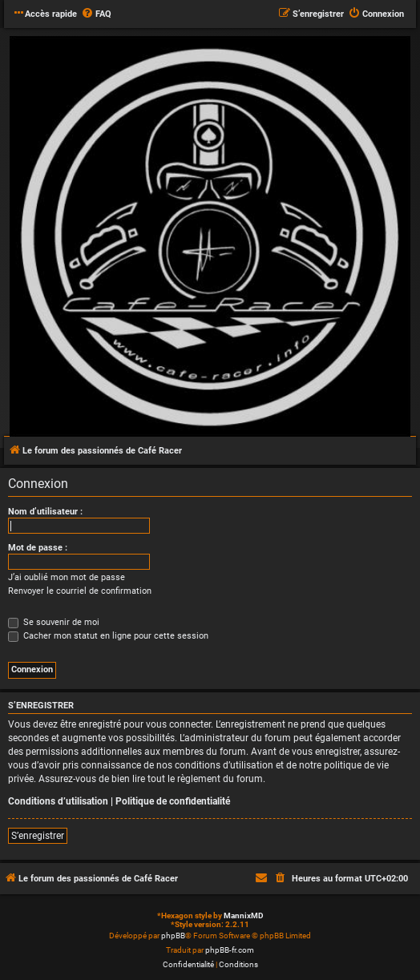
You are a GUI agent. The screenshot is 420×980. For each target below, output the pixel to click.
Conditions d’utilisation (58, 801)
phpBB (173, 936)
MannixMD (244, 915)
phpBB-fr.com (230, 950)
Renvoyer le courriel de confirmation (80, 591)
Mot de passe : (38, 548)
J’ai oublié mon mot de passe (67, 577)
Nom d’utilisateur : (45, 512)
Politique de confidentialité (173, 801)
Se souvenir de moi (54, 622)
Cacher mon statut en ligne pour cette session (108, 636)
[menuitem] (96, 14)
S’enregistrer (38, 836)
